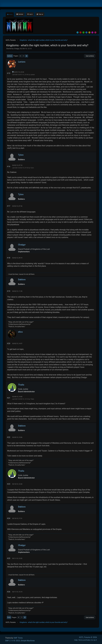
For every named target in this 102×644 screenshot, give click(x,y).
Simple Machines (28, 641)
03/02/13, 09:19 (17, 258)
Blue (86, 32)
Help (76, 640)
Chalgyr (22, 245)
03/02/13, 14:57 (17, 344)
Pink (95, 32)
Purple (92, 32)
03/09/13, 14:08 (17, 397)
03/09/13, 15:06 (17, 437)
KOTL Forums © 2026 (88, 637)
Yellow (89, 32)
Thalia (21, 385)
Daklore (22, 280)
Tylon (21, 155)
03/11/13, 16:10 (17, 592)
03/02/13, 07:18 (17, 165)
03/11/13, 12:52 (17, 558)
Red (81, 32)
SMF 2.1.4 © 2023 (13, 641)
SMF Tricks (18, 638)
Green (83, 32)
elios (20, 332)
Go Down (10, 56)
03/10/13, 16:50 (17, 484)
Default (78, 32)
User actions (90, 56)
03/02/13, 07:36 (17, 206)
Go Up (9, 617)
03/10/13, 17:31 (17, 518)
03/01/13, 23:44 (19, 72)
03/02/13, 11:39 (17, 291)
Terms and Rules (84, 640)
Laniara (22, 62)
